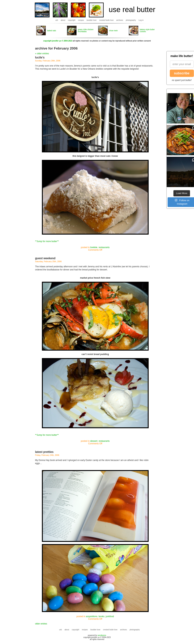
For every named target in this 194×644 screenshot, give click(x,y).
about (63, 20)
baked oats (52, 31)
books (101, 616)
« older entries (42, 54)
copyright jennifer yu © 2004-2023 (58, 41)
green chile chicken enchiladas (86, 31)
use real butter (132, 10)
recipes (81, 20)
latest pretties (44, 452)
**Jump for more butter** (47, 241)
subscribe (182, 73)
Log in (141, 20)
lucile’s (40, 57)
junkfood (110, 616)
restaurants (104, 247)
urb (57, 20)
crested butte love (106, 20)
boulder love (91, 20)
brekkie (94, 247)
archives (120, 20)
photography (131, 20)
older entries (41, 624)
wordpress (102, 635)
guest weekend (45, 258)
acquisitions (92, 616)
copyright (72, 20)
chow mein (113, 31)
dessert (94, 441)
